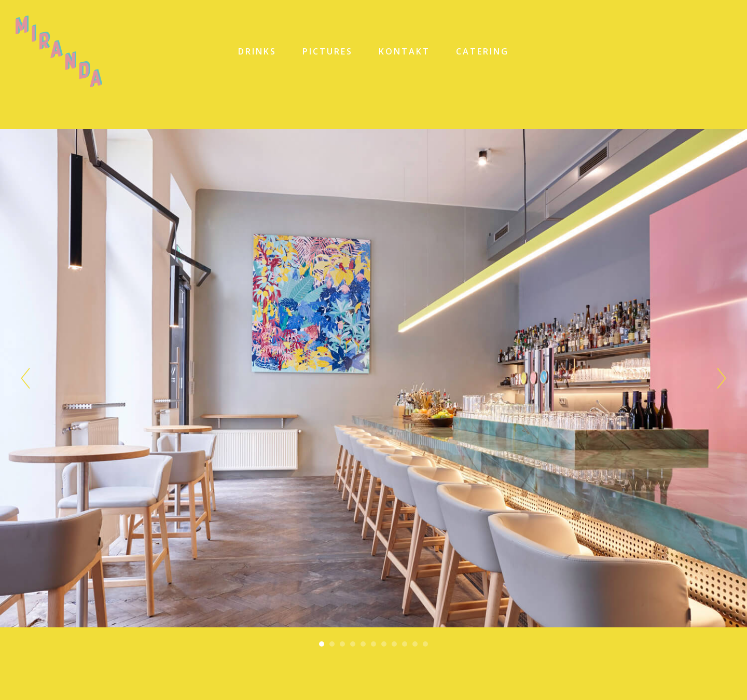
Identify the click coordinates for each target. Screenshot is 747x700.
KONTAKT (404, 51)
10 (415, 644)
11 (425, 644)
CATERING (482, 51)
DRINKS (257, 51)
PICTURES (328, 51)
